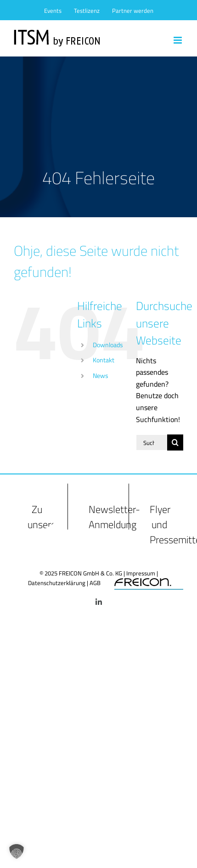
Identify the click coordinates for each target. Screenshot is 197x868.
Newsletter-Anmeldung (114, 517)
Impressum (141, 573)
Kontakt (104, 360)
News (101, 376)
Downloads (108, 345)
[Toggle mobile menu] (178, 40)
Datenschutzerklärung (57, 583)
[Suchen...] (152, 442)
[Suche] (175, 442)
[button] (17, 851)
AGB (95, 583)
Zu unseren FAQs (45, 524)
